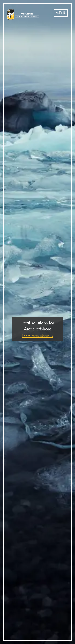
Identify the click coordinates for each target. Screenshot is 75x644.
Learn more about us (37, 336)
